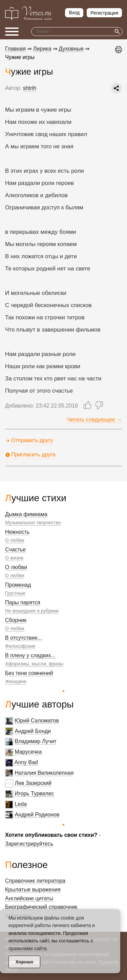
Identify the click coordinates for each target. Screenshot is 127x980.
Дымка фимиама (26, 514)
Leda (21, 804)
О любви (15, 540)
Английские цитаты (29, 898)
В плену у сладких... (30, 655)
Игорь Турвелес (34, 794)
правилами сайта (27, 948)
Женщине (16, 681)
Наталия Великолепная (44, 773)
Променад (18, 585)
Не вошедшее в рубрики (32, 611)
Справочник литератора (35, 881)
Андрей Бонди (33, 731)
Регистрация (104, 13)
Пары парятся (23, 602)
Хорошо (24, 962)
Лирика (42, 49)
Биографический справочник (41, 907)
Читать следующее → (94, 420)
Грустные (15, 593)
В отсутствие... (24, 638)
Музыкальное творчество (33, 523)
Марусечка (28, 752)
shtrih (30, 88)
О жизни (14, 558)
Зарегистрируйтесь (29, 844)
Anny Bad (26, 762)
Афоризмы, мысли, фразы (34, 664)
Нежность (17, 532)
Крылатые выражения (33, 890)
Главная (15, 49)
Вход (74, 13)
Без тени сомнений (29, 673)
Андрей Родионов (37, 815)
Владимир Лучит (36, 741)
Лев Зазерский (33, 783)
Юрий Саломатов (37, 721)
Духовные (71, 49)
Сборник (16, 620)
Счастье (15, 550)
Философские (20, 646)
